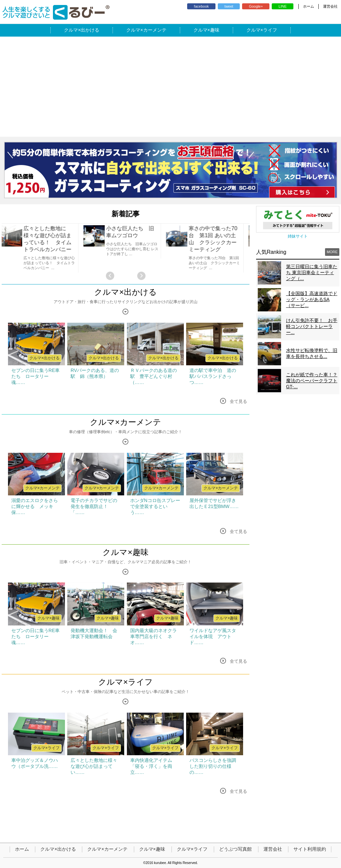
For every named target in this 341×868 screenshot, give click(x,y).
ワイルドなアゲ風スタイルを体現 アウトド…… (213, 636)
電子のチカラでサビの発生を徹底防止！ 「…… (94, 506)
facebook (201, 6)
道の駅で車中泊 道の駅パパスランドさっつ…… (213, 376)
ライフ (270, 30)
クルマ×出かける (126, 292)
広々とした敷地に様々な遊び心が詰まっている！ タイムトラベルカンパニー (52, 239)
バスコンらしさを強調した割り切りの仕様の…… (213, 766)
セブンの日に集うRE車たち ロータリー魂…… (35, 376)
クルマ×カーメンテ (125, 422)
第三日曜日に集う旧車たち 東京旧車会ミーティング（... (312, 272)
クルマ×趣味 (125, 552)
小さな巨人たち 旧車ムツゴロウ (134, 232)
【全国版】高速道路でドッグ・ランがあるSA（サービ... (312, 299)
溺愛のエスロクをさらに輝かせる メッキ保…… (35, 506)
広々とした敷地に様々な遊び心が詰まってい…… (94, 766)
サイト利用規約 (310, 849)
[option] (43, 248)
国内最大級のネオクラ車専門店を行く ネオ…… (154, 636)
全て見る (238, 401)
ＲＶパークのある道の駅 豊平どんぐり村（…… (154, 376)
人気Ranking (271, 252)
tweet (229, 6)
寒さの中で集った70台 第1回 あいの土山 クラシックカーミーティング (217, 239)
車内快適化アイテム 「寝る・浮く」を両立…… (154, 766)
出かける (90, 30)
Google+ (256, 6)
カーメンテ (155, 30)
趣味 (215, 30)
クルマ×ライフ (126, 682)
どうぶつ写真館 (235, 849)
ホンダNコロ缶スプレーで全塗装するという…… (155, 506)
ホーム (309, 6)
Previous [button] (110, 276)
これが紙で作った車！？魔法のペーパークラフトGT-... (312, 381)
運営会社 (330, 6)
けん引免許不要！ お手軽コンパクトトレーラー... (312, 326)
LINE (282, 6)
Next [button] (141, 276)
